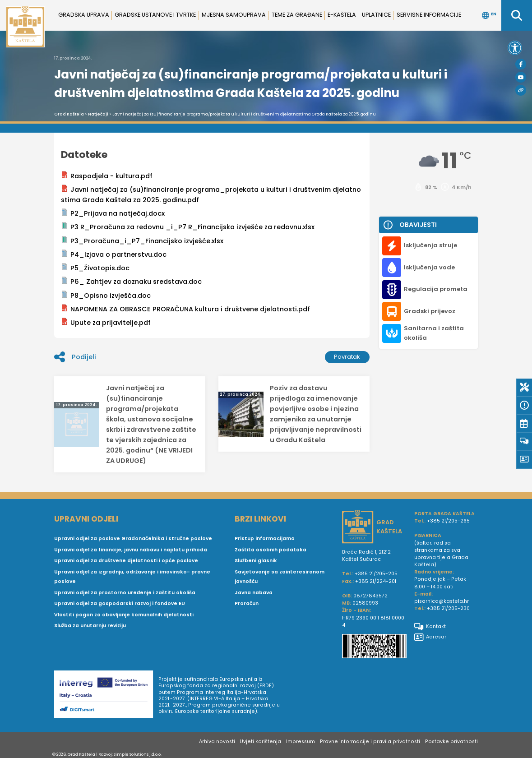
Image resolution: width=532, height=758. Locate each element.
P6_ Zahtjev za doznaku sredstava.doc (131, 281)
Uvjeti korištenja (260, 742)
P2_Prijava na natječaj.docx (113, 213)
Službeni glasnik (256, 561)
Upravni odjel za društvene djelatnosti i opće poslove (126, 561)
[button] (515, 48)
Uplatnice (376, 15)
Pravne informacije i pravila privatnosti (370, 742)
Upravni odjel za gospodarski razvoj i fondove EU (120, 603)
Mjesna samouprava (234, 15)
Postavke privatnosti (451, 742)
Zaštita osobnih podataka (271, 550)
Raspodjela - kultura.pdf (107, 176)
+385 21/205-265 (448, 521)
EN (489, 15)
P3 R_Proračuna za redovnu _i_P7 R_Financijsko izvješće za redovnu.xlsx (188, 227)
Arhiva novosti (217, 742)
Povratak (347, 357)
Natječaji (98, 114)
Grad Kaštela (69, 114)
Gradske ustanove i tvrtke (155, 15)
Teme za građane (297, 15)
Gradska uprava (84, 15)
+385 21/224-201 (376, 581)
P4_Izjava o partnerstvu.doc (114, 254)
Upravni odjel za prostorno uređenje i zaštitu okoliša (125, 593)
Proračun (247, 603)
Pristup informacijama (265, 538)
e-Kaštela (342, 15)
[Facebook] (521, 64)
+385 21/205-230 (448, 608)
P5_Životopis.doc (95, 268)
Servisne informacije (429, 15)
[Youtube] (521, 77)
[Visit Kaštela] (521, 90)
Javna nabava (254, 593)
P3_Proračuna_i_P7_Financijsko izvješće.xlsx (142, 241)
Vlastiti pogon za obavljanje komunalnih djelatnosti (124, 615)
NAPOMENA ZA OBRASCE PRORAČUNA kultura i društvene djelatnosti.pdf (185, 309)
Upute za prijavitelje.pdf (106, 322)
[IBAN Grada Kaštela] (375, 647)
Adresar (430, 637)
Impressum (301, 742)
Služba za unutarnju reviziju (90, 626)
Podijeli (75, 357)
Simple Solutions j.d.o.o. (138, 754)
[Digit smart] (106, 696)
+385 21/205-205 (376, 574)
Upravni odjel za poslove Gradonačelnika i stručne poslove (133, 538)
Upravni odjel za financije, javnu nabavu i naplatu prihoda (131, 550)
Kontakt (430, 627)
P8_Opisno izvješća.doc (106, 295)
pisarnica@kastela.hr (442, 601)
